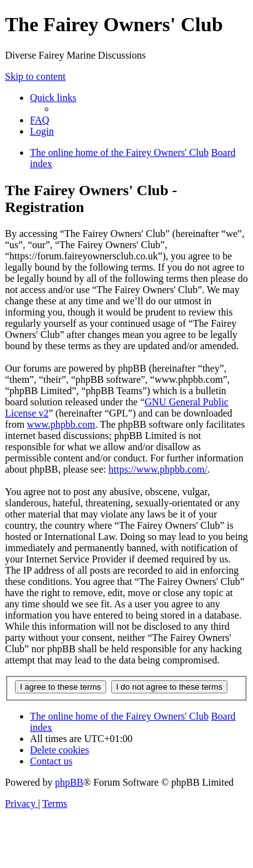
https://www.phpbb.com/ (158, 469)
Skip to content (35, 76)
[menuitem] (40, 120)
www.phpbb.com (61, 424)
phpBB (69, 782)
